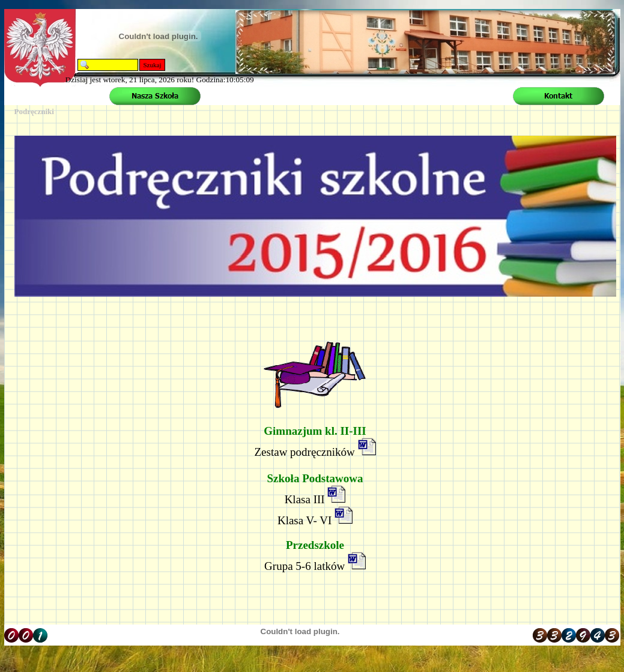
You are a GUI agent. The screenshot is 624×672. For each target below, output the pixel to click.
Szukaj (153, 65)
